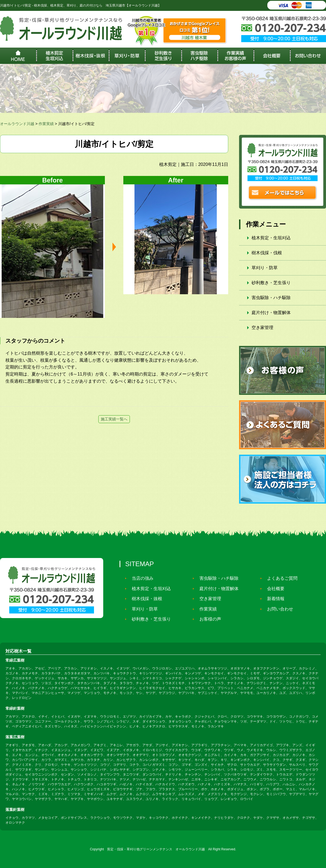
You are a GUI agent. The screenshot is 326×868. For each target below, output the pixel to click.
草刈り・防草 (265, 268)
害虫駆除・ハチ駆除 (271, 298)
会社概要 (273, 589)
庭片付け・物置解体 (271, 313)
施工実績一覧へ (114, 419)
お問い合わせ (278, 609)
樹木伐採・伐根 (267, 253)
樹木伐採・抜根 (145, 599)
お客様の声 (208, 619)
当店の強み (140, 578)
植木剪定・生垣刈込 (271, 238)
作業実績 (206, 609)
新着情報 (273, 599)
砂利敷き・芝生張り (271, 283)
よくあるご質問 (280, 578)
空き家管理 (262, 328)
